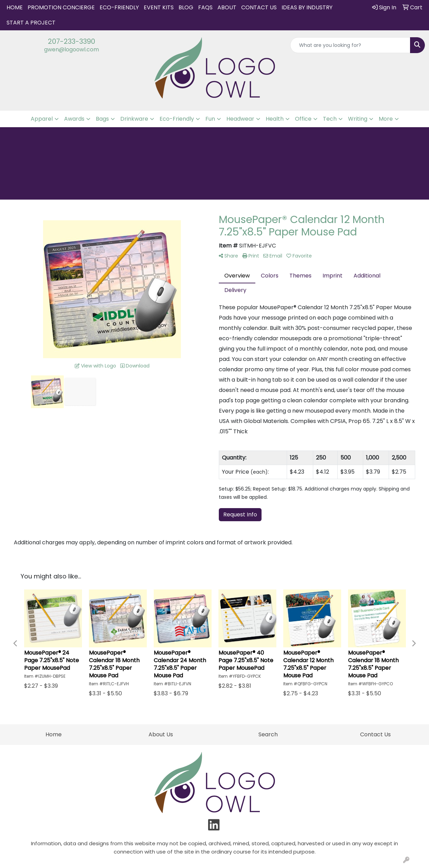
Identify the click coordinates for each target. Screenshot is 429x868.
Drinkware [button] (134, 119)
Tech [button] (330, 119)
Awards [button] (74, 119)
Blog (186, 7)
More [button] (386, 119)
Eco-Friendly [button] (177, 119)
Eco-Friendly (119, 7)
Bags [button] (102, 119)
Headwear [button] (240, 119)
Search (268, 734)
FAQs (205, 7)
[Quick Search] (350, 45)
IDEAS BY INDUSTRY (307, 7)
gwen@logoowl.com (71, 49)
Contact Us (259, 7)
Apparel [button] (42, 119)
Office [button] (303, 119)
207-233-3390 (71, 41)
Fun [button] (210, 119)
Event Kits (159, 7)
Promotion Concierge (61, 7)
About (227, 7)
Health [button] (275, 119)
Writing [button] (358, 119)
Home (15, 7)
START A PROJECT (31, 23)
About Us (161, 734)
